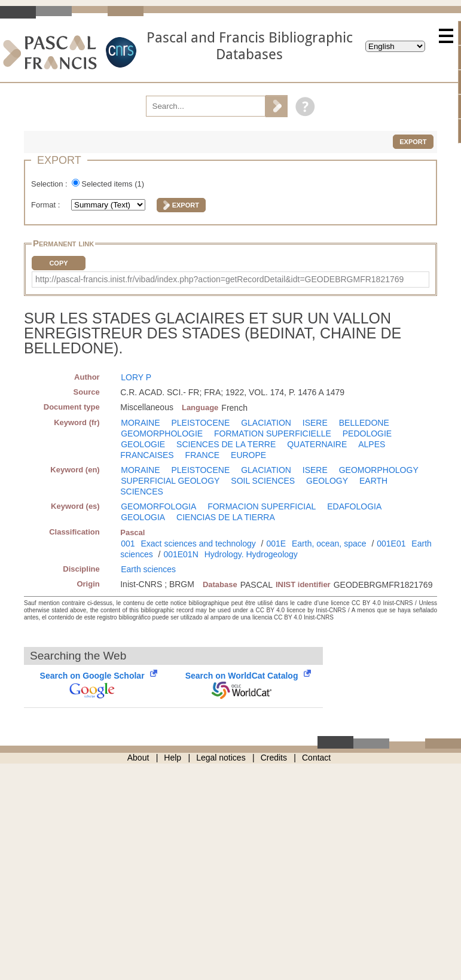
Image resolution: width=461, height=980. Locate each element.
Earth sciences (148, 569)
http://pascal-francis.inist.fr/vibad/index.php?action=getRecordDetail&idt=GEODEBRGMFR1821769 (219, 279)
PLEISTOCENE (200, 423)
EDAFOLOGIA (354, 506)
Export (413, 142)
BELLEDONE (364, 423)
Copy (58, 263)
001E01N (181, 554)
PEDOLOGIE (367, 433)
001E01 (391, 544)
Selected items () (113, 184)
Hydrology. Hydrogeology (251, 554)
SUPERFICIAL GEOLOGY (170, 481)
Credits (274, 758)
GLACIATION (266, 423)
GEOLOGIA (143, 517)
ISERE (315, 423)
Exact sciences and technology (198, 544)
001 (128, 544)
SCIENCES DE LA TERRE (226, 444)
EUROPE (248, 455)
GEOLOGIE (143, 444)
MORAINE (140, 423)
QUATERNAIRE (317, 444)
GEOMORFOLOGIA (158, 506)
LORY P (136, 377)
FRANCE (203, 455)
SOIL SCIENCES (263, 481)
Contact (316, 758)
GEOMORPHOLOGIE (162, 433)
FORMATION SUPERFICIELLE (273, 433)
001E (276, 544)
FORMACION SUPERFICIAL (262, 506)
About (138, 758)
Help (173, 758)
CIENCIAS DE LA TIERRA (226, 517)
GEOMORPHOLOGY (379, 470)
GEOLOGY (327, 481)
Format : (47, 205)
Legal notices (221, 758)
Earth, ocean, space (329, 544)
